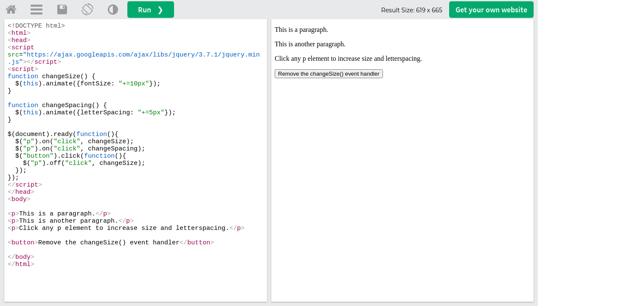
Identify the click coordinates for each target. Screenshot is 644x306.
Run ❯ (151, 10)
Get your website (491, 10)
